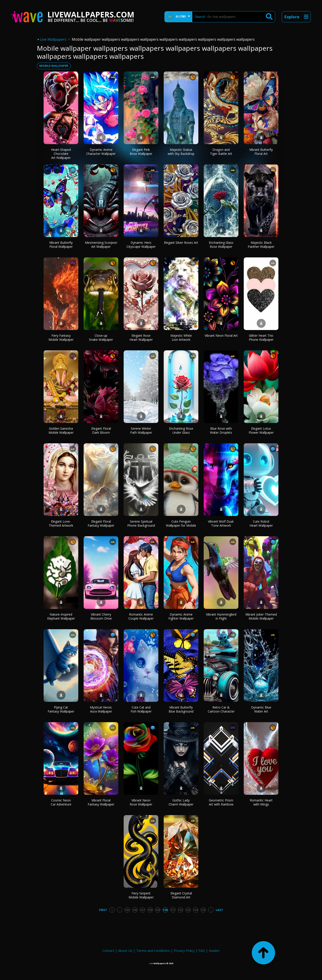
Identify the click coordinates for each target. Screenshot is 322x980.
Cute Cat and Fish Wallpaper (141, 709)
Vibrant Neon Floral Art (221, 335)
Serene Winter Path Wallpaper (141, 430)
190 (165, 910)
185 (127, 910)
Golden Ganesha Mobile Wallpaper (61, 430)
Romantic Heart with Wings (261, 802)
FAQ (202, 951)
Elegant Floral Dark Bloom (101, 430)
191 (173, 910)
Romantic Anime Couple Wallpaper (141, 616)
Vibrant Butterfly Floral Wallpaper (61, 245)
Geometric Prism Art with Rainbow (221, 802)
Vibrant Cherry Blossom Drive (101, 616)
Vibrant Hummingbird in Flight (221, 616)
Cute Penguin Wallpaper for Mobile (181, 523)
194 (196, 910)
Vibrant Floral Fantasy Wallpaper (101, 802)
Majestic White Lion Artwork (181, 338)
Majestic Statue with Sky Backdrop (181, 152)
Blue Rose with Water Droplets (221, 430)
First (103, 910)
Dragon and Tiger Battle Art (221, 152)
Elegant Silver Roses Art (181, 243)
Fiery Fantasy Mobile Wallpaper (61, 338)
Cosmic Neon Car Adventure (61, 802)
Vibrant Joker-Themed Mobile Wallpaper (261, 616)
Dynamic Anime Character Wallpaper (101, 152)
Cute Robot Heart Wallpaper (261, 523)
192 (180, 910)
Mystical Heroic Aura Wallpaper (101, 709)
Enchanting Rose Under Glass (181, 430)
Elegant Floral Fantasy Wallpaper (101, 523)
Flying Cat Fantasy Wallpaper (61, 709)
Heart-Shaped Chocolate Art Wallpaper (61, 154)
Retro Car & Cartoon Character (221, 709)
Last (219, 910)
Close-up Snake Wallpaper (101, 338)
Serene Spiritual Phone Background (141, 523)
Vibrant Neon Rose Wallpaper (141, 802)
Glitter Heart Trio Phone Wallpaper (261, 338)
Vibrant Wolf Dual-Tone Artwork (221, 523)
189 (158, 910)
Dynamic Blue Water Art (261, 709)
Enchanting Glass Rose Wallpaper (221, 245)
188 (150, 910)
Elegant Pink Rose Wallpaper (141, 152)
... (120, 910)
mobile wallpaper (54, 66)
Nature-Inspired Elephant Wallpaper (61, 616)
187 (142, 910)
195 (203, 910)
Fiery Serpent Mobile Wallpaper (141, 895)
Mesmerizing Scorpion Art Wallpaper (101, 245)
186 (135, 910)
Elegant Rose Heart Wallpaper (141, 338)
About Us (125, 951)
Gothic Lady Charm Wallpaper (181, 802)
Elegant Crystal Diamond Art (181, 895)
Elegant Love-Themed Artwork (61, 523)
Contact (108, 951)
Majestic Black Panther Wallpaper (261, 245)
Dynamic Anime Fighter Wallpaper (181, 616)
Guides (214, 951)
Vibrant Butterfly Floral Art (261, 152)
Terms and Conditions (153, 951)
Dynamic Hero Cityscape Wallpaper (141, 245)
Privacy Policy (184, 951)
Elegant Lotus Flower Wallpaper (261, 430)
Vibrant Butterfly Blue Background (181, 709)
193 (188, 910)
